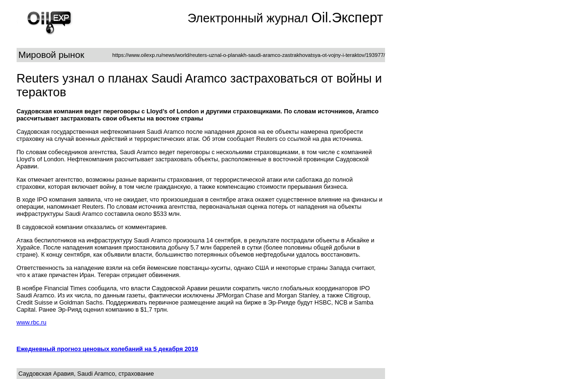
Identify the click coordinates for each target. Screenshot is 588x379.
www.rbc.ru (32, 322)
